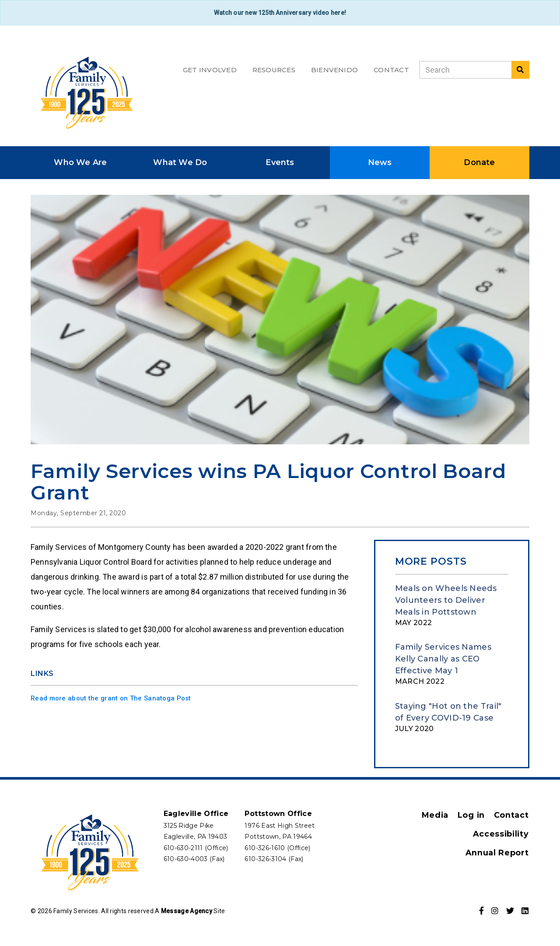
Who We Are (80, 162)
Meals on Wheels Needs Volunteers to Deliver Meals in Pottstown (446, 599)
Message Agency (187, 910)
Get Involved (210, 70)
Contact (391, 70)
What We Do (180, 162)
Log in (472, 814)
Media (436, 814)
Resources (274, 70)
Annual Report (498, 852)
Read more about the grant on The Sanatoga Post (111, 697)
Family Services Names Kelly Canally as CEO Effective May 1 (443, 658)
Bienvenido (334, 70)
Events (280, 162)
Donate (479, 162)
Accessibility (501, 833)
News (380, 162)
